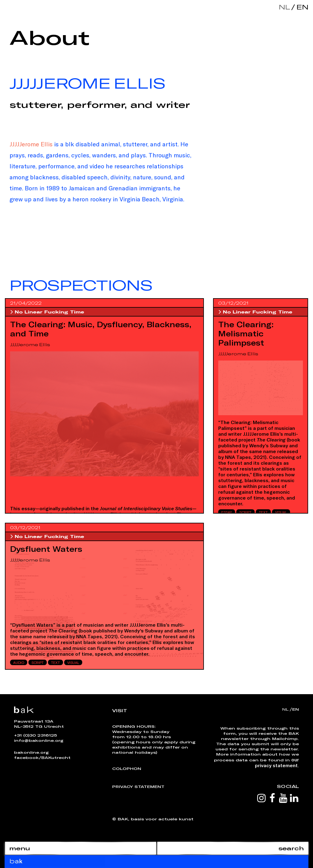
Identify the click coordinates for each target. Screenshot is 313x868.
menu (20, 848)
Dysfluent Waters (46, 549)
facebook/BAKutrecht (42, 757)
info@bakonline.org (39, 740)
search (291, 848)
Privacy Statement (138, 786)
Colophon (127, 768)
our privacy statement (277, 762)
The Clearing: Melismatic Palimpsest (246, 333)
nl (284, 7)
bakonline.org (31, 752)
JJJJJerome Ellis (31, 144)
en (301, 7)
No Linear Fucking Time (47, 312)
